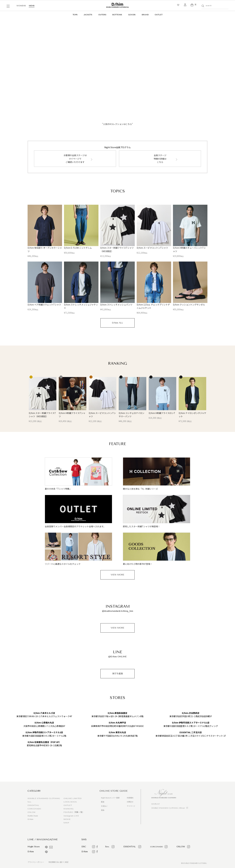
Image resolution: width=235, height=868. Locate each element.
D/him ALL (117, 323)
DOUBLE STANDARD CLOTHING (44, 798)
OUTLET (159, 15)
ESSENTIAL (33, 805)
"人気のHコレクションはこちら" (117, 124)
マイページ (131, 806)
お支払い (104, 806)
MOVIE (67, 819)
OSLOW (32, 812)
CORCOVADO (34, 809)
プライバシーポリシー (36, 862)
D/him (30, 819)
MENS (32, 6)
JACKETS (88, 15)
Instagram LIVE (71, 816)
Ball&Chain (33, 816)
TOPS (75, 15)
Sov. (30, 802)
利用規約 (130, 798)
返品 (103, 810)
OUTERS (102, 15)
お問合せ (130, 802)
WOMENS (21, 6)
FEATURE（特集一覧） (74, 812)
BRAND (145, 15)
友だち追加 (117, 674)
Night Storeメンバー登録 (110, 798)
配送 (103, 802)
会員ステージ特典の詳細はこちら (160, 159)
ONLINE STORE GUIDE (114, 791)
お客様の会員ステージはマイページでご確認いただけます (75, 159)
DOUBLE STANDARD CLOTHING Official (168, 808)
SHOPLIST (156, 804)
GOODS (132, 15)
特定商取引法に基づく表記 (58, 862)
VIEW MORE (117, 575)
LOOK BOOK (70, 802)
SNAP (66, 823)
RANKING (68, 809)
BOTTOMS (117, 15)
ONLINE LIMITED (72, 798)
